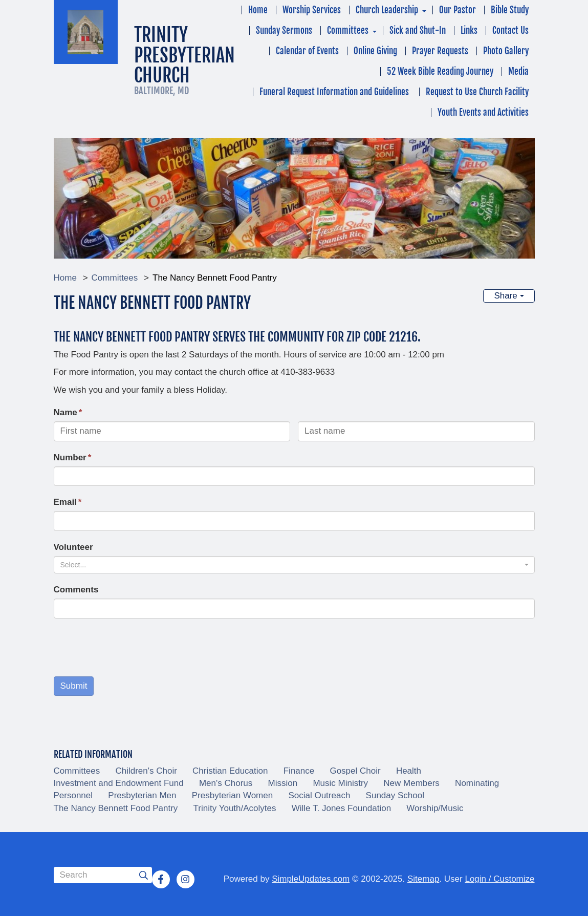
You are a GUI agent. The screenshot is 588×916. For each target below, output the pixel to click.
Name (66, 412)
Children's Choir (146, 771)
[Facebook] (161, 879)
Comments (76, 590)
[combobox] (294, 565)
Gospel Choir (355, 771)
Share (509, 296)
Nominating (477, 783)
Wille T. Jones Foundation (341, 808)
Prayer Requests (440, 51)
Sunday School (395, 795)
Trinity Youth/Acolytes (235, 808)
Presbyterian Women (232, 795)
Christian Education (230, 771)
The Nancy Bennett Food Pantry (116, 808)
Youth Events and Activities (483, 112)
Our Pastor (458, 10)
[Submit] (144, 875)
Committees (348, 30)
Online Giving (375, 51)
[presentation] (132, 649)
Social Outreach (319, 795)
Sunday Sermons (284, 30)
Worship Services (312, 10)
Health (409, 771)
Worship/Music (435, 808)
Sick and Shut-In (418, 30)
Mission (283, 783)
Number (70, 457)
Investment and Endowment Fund (119, 783)
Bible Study (510, 10)
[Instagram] (185, 879)
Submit (74, 686)
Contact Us (510, 30)
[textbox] (291, 565)
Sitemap (423, 879)
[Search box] (103, 875)
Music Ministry (340, 783)
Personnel (73, 795)
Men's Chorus (226, 783)
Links (469, 30)
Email (65, 502)
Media (518, 71)
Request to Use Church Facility (477, 92)
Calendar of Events (307, 51)
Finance (299, 771)
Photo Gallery (506, 51)
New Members (411, 783)
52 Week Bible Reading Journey (440, 71)
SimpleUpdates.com (311, 879)
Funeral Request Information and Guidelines (335, 92)
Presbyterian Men (142, 795)
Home (258, 10)
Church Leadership (387, 10)
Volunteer (73, 547)
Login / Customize (499, 879)
